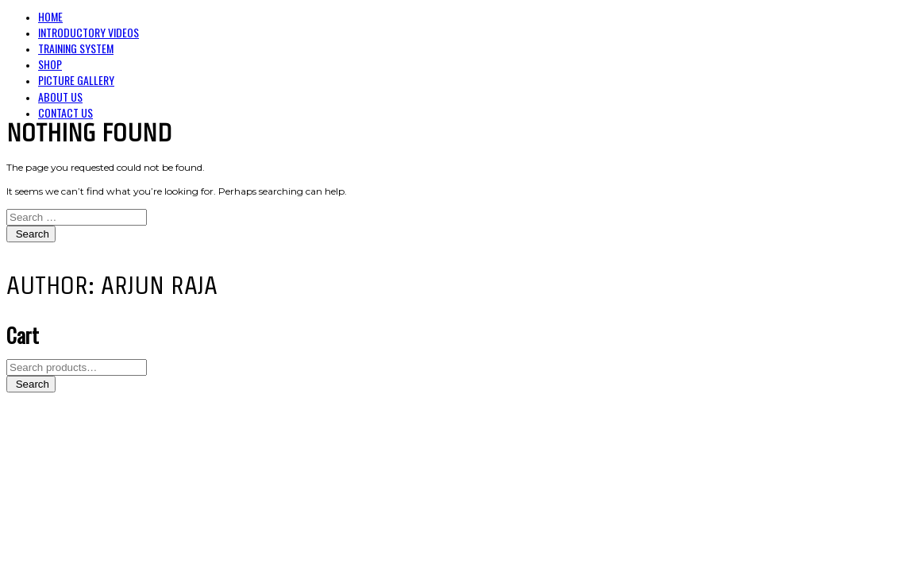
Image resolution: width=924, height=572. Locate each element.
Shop (50, 64)
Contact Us (65, 112)
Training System (76, 48)
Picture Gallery (76, 80)
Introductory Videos (89, 32)
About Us (60, 97)
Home (50, 16)
